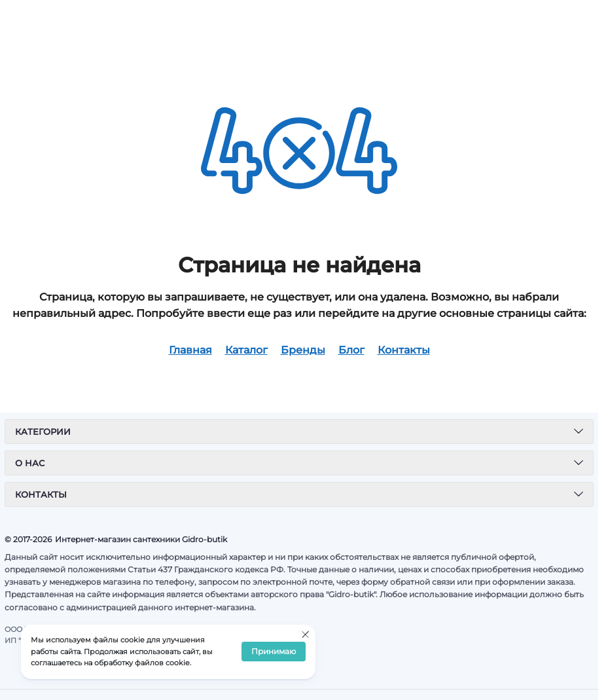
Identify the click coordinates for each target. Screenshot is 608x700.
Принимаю (274, 652)
